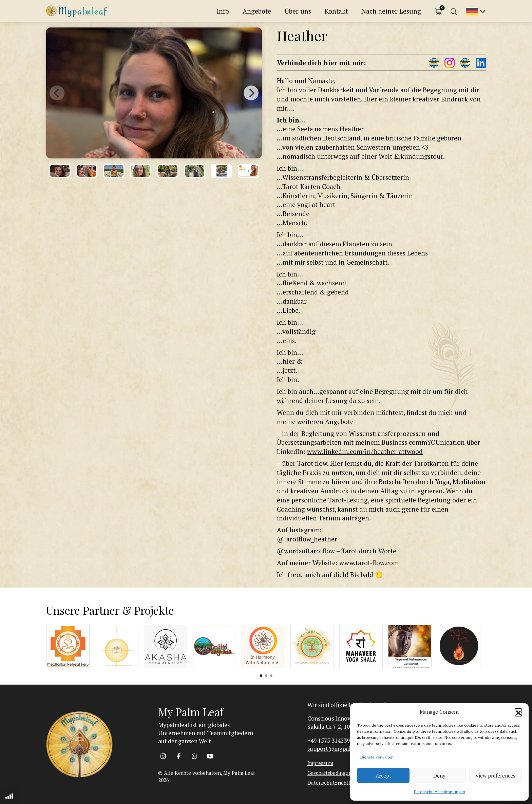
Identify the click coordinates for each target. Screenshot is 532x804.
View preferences (495, 776)
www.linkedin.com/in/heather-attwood (365, 451)
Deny (439, 776)
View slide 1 (261, 676)
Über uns (298, 11)
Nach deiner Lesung (391, 11)
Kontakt (336, 11)
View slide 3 (271, 676)
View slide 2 (266, 676)
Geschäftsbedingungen (334, 773)
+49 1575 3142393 (330, 740)
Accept (383, 776)
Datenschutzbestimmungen (440, 792)
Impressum (320, 763)
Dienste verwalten (377, 757)
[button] (518, 712)
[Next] (251, 93)
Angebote (257, 11)
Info (223, 11)
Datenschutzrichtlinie (333, 783)
